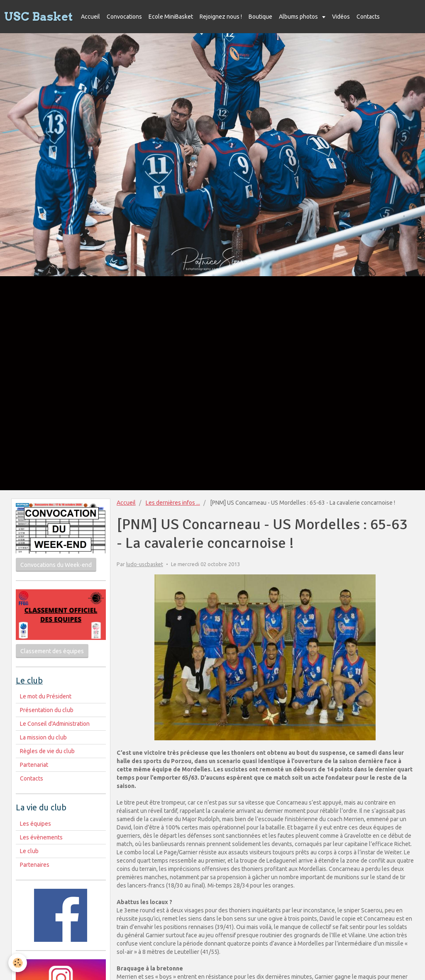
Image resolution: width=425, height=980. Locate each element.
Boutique (260, 17)
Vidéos (341, 17)
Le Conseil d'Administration (55, 724)
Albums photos (299, 17)
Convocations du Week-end (56, 565)
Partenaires (35, 865)
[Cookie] (18, 963)
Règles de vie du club (47, 751)
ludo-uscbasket (145, 564)
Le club (29, 851)
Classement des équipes (52, 651)
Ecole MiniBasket (171, 17)
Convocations (124, 17)
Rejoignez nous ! (221, 17)
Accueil (90, 17)
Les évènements (41, 837)
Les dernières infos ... (173, 503)
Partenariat (34, 765)
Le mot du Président (46, 696)
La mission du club (43, 737)
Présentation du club (47, 710)
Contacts (368, 17)
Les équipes (35, 824)
